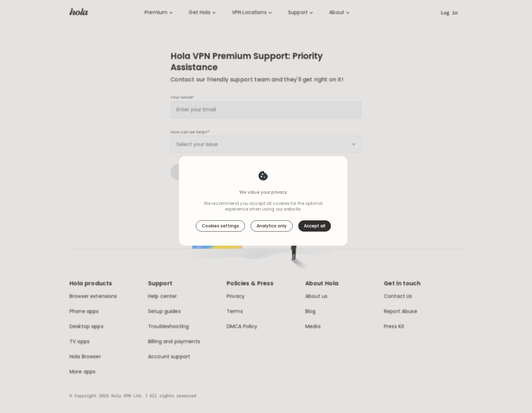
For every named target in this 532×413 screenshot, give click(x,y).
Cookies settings (220, 226)
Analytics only (272, 226)
